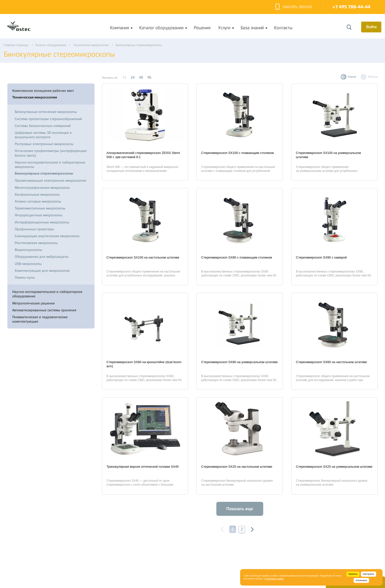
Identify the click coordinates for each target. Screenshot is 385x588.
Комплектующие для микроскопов (42, 271)
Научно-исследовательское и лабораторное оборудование (47, 294)
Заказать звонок (294, 7)
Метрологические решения (34, 303)
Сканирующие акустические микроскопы (47, 236)
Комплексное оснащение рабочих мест (43, 91)
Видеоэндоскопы (28, 250)
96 (149, 77)
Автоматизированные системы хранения (44, 310)
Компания (119, 28)
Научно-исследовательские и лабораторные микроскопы (50, 164)
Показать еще (240, 509)
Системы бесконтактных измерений (43, 126)
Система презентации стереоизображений (48, 119)
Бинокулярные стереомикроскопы (44, 173)
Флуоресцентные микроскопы (39, 215)
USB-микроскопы (28, 264)
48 (141, 77)
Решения (202, 28)
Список (352, 77)
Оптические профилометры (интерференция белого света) (51, 153)
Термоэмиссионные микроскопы (40, 208)
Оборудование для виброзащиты (42, 257)
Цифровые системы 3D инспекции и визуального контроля (43, 135)
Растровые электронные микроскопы (44, 144)
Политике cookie (275, 579)
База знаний (252, 28)
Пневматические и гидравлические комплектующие (40, 319)
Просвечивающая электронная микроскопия (50, 180)
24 (133, 77)
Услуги (224, 28)
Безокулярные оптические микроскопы (46, 112)
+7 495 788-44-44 (351, 7)
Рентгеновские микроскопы (36, 243)
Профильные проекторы (34, 229)
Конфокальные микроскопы (37, 194)
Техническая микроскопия (35, 97)
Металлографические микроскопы (42, 188)
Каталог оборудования (161, 28)
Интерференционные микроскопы (42, 222)
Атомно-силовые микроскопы (38, 201)
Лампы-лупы (25, 277)
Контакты (283, 28)
